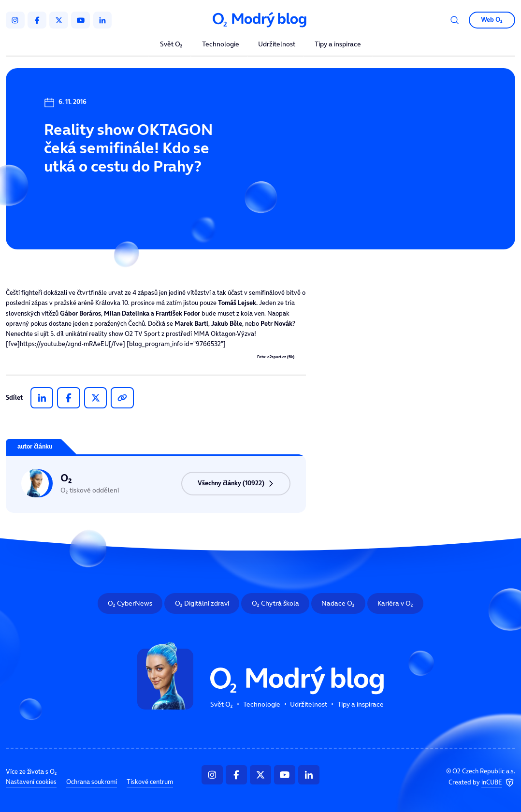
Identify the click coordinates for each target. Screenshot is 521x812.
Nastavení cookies (31, 782)
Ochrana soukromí (92, 782)
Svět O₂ (171, 44)
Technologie (221, 44)
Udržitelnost (277, 44)
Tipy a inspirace (338, 44)
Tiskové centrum (150, 782)
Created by (482, 783)
